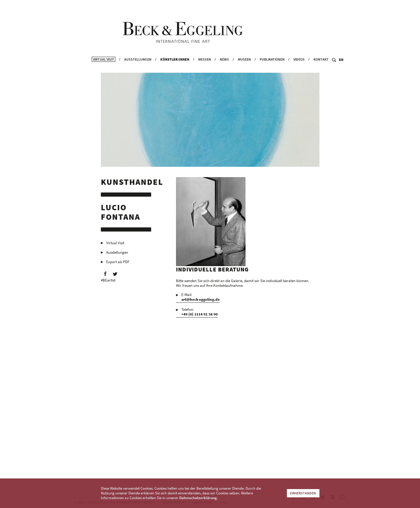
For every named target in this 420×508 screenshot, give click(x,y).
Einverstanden (303, 493)
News (224, 68)
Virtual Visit (104, 68)
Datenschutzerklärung (198, 498)
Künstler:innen (175, 68)
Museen (244, 68)
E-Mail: (201, 300)
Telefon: (199, 315)
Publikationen (272, 68)
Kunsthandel (132, 185)
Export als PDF (118, 265)
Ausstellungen (138, 68)
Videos (299, 68)
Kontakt (321, 68)
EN (341, 68)
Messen (205, 68)
